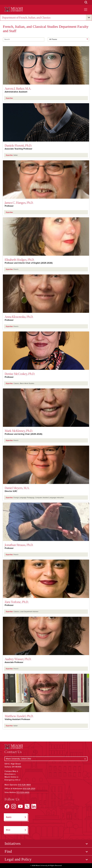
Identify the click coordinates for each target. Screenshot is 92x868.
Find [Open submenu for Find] (8, 851)
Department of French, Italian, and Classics (26, 18)
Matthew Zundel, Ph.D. (19, 716)
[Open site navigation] (86, 10)
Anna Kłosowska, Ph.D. (19, 317)
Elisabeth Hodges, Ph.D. (19, 260)
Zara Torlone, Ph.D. (17, 602)
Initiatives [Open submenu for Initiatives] (13, 843)
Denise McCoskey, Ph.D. (20, 374)
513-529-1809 (24, 785)
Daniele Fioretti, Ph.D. (18, 145)
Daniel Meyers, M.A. (17, 488)
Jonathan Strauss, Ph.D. (19, 545)
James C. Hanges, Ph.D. (19, 203)
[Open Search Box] (86, 2)
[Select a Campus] (46, 759)
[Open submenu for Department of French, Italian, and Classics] (89, 17)
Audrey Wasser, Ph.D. (18, 659)
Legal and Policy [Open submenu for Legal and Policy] (18, 859)
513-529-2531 (29, 789)
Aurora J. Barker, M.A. (18, 88)
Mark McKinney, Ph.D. (19, 431)
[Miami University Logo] (14, 9)
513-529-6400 (23, 792)
